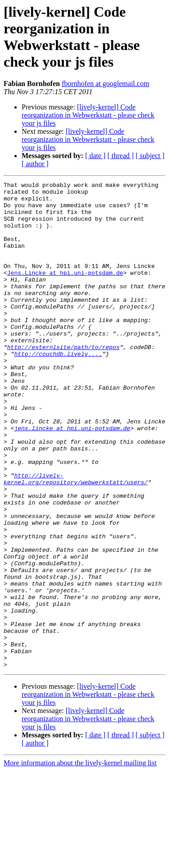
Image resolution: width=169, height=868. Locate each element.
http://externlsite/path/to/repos (64, 381)
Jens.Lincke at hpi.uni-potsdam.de (65, 291)
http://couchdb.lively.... (58, 389)
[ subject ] (150, 156)
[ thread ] (121, 156)
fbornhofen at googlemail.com (105, 84)
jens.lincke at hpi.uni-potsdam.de (72, 478)
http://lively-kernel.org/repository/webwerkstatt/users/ (76, 539)
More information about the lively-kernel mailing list (80, 860)
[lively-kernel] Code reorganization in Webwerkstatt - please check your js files (88, 115)
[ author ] (35, 164)
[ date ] (95, 156)
